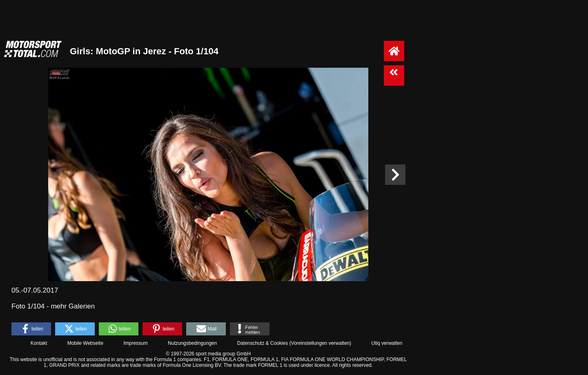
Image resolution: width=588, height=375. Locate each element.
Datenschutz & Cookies (262, 343)
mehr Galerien (73, 306)
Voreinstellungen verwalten (320, 343)
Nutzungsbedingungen (192, 343)
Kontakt (39, 343)
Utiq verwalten (387, 343)
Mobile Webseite (86, 343)
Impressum (135, 343)
